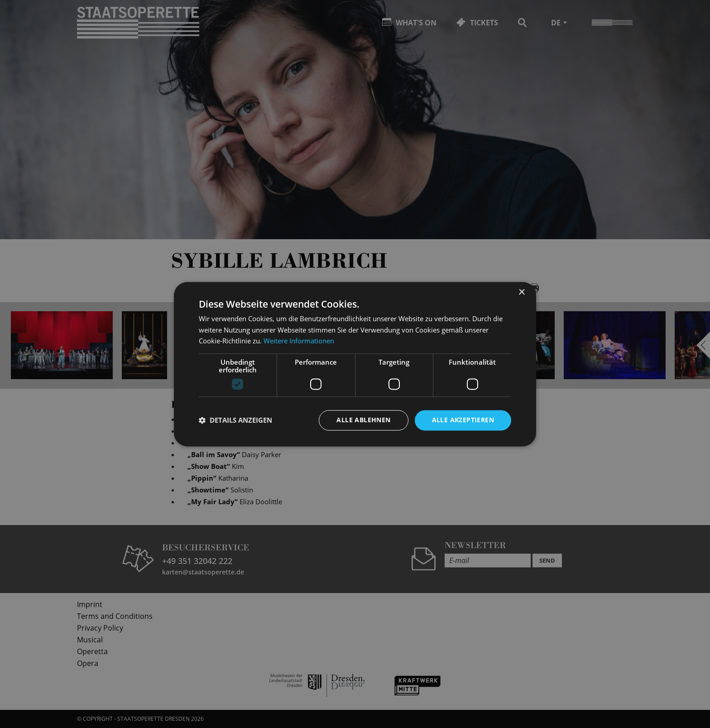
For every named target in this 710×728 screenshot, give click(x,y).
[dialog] (355, 364)
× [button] (521, 292)
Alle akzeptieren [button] (463, 420)
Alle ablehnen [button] (363, 420)
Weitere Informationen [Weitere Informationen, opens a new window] (299, 341)
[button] (235, 420)
